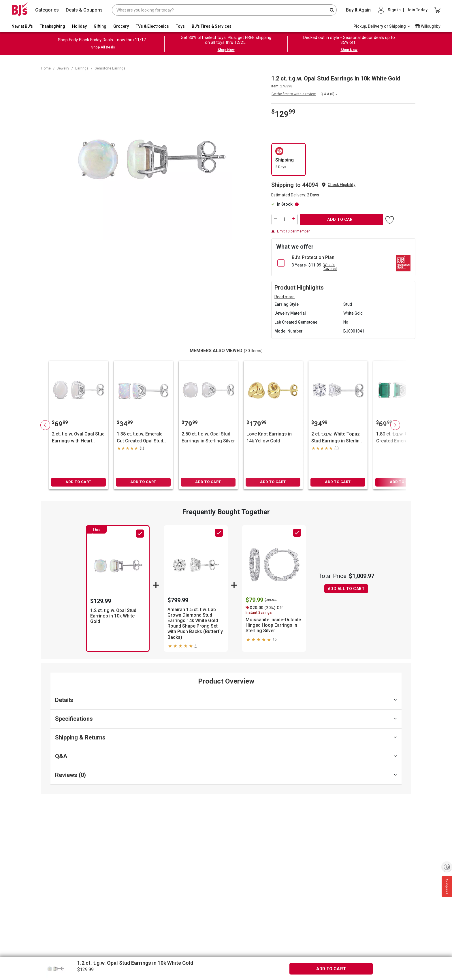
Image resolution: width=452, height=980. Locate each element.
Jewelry (63, 68)
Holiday (79, 26)
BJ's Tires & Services (212, 26)
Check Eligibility (342, 185)
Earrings (82, 68)
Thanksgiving (52, 26)
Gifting (100, 26)
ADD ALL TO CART (346, 589)
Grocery (121, 26)
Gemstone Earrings (110, 68)
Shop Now (226, 50)
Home (46, 68)
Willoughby (431, 26)
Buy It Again (358, 10)
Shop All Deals (103, 47)
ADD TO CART (341, 219)
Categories (47, 10)
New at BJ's (22, 26)
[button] (342, 185)
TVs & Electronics (152, 26)
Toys (180, 26)
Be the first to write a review (294, 94)
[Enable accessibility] (447, 867)
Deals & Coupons (84, 10)
